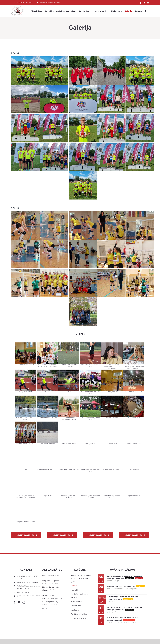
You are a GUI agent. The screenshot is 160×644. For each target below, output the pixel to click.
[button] (146, 11)
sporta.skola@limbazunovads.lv (28, 596)
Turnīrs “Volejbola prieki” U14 (121, 586)
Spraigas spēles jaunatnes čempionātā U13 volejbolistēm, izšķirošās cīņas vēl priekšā (52, 602)
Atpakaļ (15, 53)
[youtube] (19, 602)
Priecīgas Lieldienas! (51, 575)
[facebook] (14, 602)
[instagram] (24, 602)
